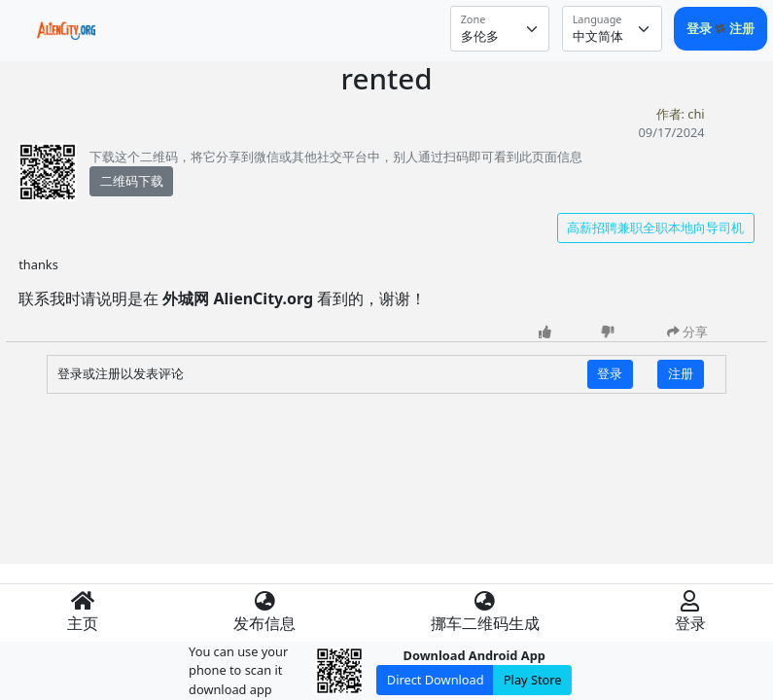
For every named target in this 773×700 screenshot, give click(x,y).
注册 (742, 28)
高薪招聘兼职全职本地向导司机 (655, 227)
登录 (701, 28)
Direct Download (436, 680)
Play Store (533, 680)
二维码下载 (132, 181)
